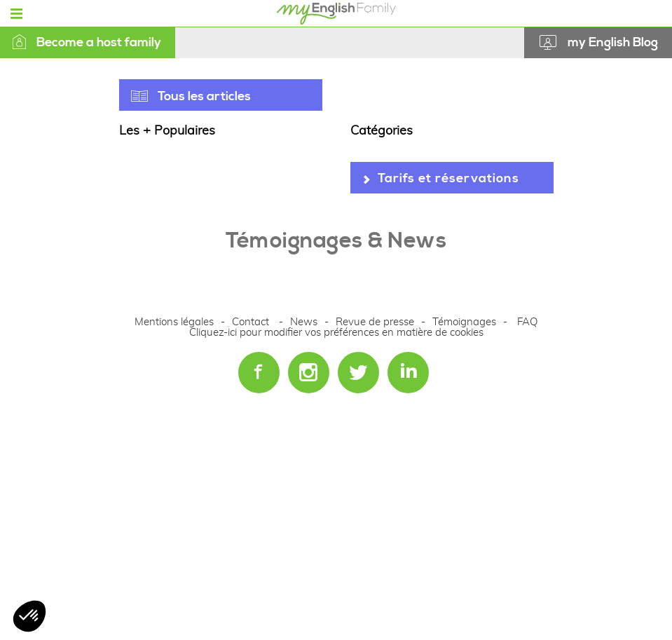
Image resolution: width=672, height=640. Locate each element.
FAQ (527, 322)
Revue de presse (375, 322)
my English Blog (613, 42)
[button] (29, 616)
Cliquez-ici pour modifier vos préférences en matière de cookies (336, 333)
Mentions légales (174, 322)
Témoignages (464, 322)
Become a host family (87, 42)
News (305, 322)
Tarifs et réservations (448, 178)
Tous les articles (204, 96)
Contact (251, 322)
